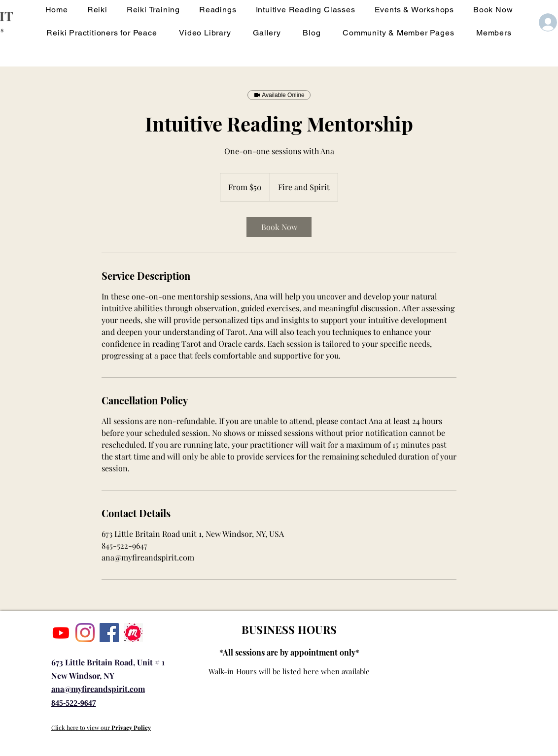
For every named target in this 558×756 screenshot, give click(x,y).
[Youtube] (61, 633)
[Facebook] (109, 633)
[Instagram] (85, 633)
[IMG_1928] (133, 633)
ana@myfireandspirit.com (98, 689)
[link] (279, 227)
